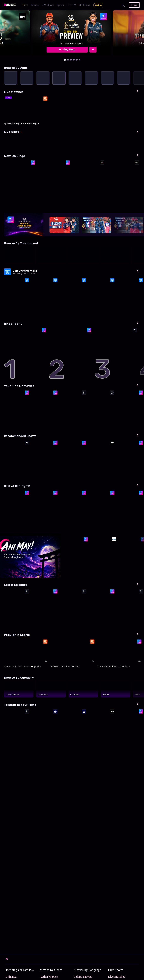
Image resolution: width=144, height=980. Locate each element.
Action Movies (49, 977)
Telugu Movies (83, 977)
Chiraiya (11, 977)
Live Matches (116, 977)
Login (134, 5)
